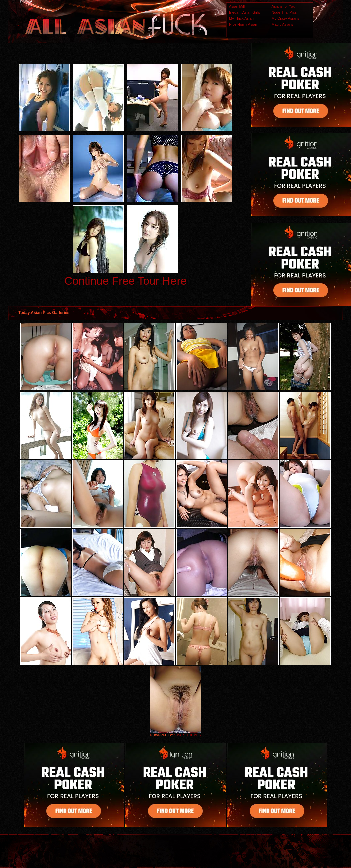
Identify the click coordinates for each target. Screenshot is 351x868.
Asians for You (283, 6)
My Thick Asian (241, 18)
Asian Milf (237, 6)
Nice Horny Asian (243, 24)
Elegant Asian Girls (245, 12)
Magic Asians (283, 24)
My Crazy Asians (285, 18)
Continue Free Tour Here (125, 281)
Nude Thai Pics (284, 12)
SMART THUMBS (187, 735)
